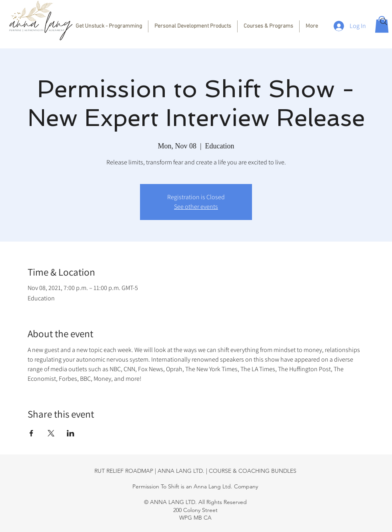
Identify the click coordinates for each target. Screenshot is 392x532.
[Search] (384, 22)
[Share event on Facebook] (31, 433)
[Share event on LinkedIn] (71, 433)
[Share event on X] (51, 433)
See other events (196, 207)
